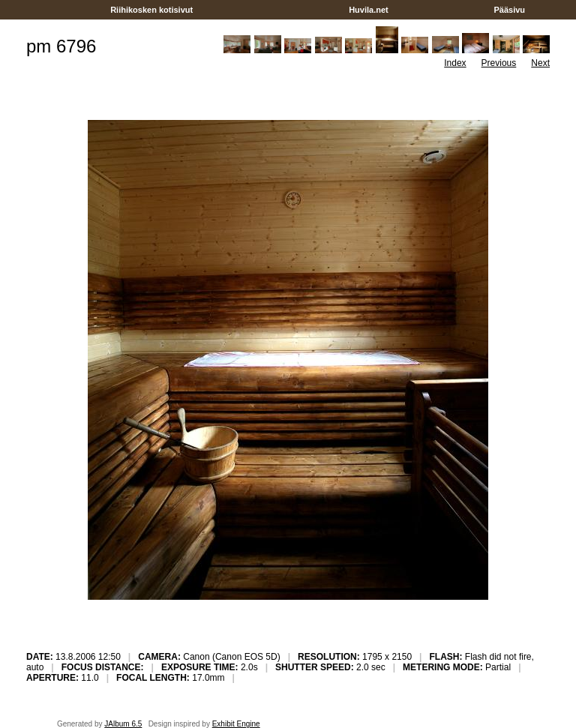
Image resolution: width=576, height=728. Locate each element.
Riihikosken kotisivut (151, 10)
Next (540, 63)
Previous (499, 63)
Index (455, 63)
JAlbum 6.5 (123, 724)
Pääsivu (509, 10)
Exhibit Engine (236, 724)
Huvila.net (369, 10)
